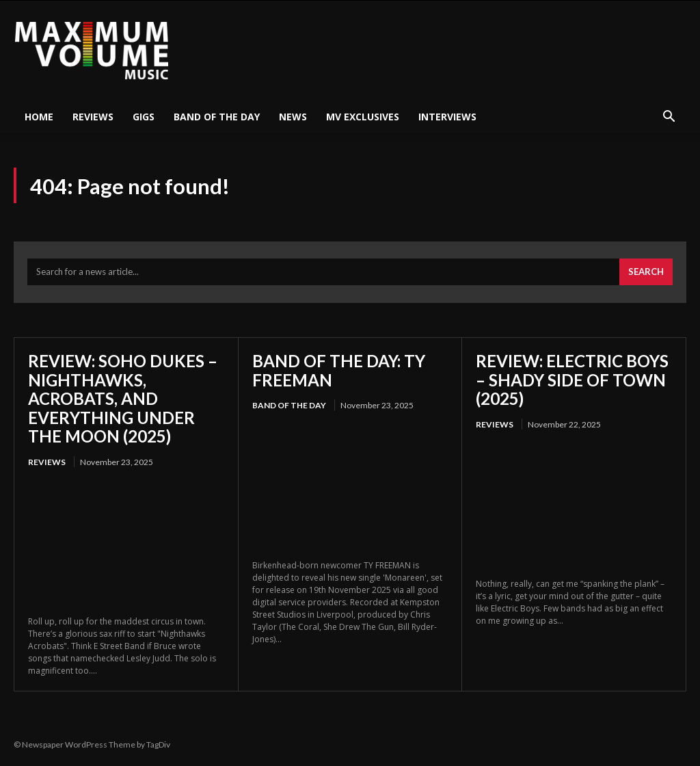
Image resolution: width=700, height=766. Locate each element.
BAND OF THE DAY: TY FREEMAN (339, 371)
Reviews (93, 117)
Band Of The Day (217, 117)
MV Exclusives (363, 117)
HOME (39, 117)
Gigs (144, 117)
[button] (669, 118)
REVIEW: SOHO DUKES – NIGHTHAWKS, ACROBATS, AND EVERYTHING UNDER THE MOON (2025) (123, 399)
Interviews (447, 117)
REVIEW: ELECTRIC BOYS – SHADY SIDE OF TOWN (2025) (572, 380)
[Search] (646, 274)
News (293, 117)
